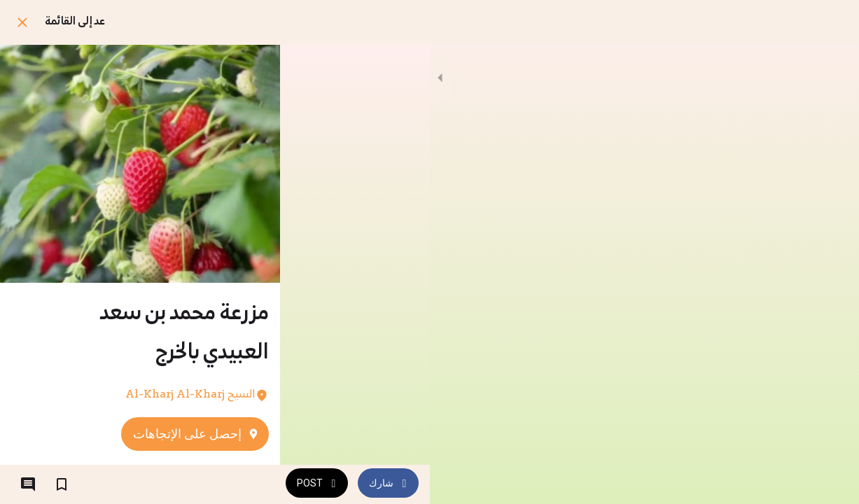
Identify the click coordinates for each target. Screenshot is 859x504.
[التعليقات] (28, 484)
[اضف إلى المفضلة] (62, 484)
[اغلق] (22, 22)
